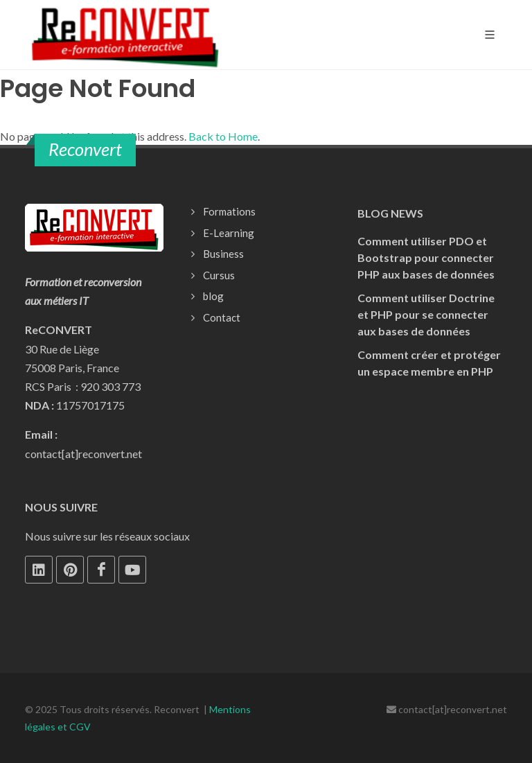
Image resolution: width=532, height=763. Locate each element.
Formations (229, 211)
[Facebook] (101, 570)
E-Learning (229, 233)
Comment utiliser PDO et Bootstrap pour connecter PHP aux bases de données (426, 257)
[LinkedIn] (39, 570)
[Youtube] (132, 570)
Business (223, 254)
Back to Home (223, 136)
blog (213, 296)
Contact (222, 317)
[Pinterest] (70, 570)
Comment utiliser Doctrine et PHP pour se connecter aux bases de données (426, 314)
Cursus (219, 275)
